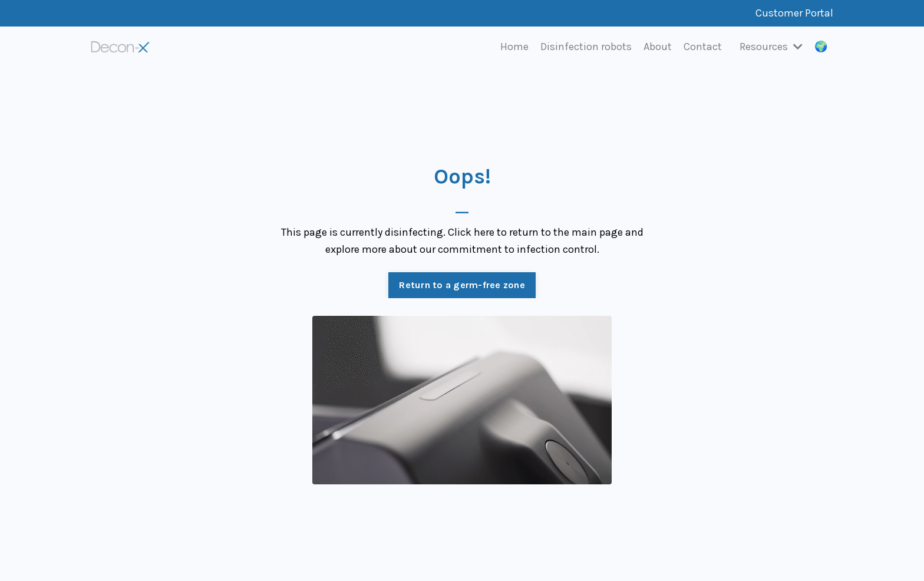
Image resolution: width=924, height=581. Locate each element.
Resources (771, 47)
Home (514, 47)
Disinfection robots (586, 47)
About (658, 47)
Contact (703, 47)
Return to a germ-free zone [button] (462, 285)
